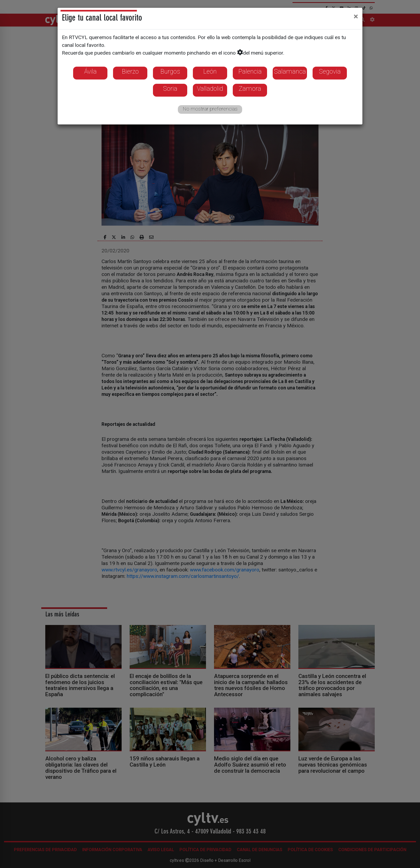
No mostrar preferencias (210, 109)
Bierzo (130, 71)
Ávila (90, 71)
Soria (170, 89)
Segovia (330, 71)
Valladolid (210, 89)
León (210, 71)
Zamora (250, 89)
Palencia (250, 71)
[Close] (356, 16)
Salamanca (290, 71)
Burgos (170, 71)
